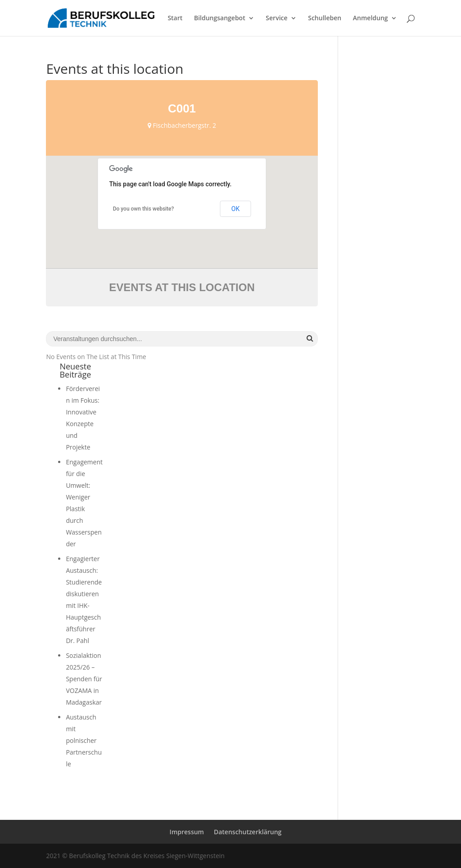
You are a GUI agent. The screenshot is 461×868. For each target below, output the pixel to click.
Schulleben (325, 18)
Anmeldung (371, 18)
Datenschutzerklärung (248, 832)
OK (235, 209)
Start (175, 18)
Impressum (187, 832)
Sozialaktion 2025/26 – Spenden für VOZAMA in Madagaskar (84, 679)
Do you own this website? (144, 209)
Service (276, 18)
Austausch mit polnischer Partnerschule (84, 740)
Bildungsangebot (220, 18)
